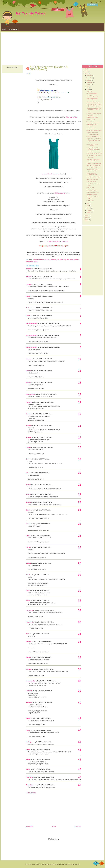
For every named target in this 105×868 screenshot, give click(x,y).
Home (4, 29)
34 (80, 634)
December (89, 76)
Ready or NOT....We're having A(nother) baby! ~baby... (93, 149)
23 (80, 502)
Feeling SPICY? (91, 128)
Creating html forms (92, 94)
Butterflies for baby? (92, 195)
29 (80, 575)
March (88, 208)
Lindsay (28, 742)
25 (80, 524)
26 (80, 536)
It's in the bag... (91, 188)
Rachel (28, 296)
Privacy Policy (14, 29)
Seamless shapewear (92, 117)
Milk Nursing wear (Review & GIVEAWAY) (49, 68)
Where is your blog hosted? (94, 163)
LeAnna (28, 284)
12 (80, 383)
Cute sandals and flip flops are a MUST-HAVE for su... (94, 110)
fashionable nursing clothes (42, 259)
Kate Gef (29, 269)
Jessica (28, 426)
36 (80, 657)
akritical (28, 485)
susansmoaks (30, 681)
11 (80, 371)
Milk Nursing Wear (72, 117)
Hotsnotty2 (29, 610)
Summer (29, 642)
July (88, 87)
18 (80, 447)
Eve (27, 459)
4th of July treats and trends (94, 153)
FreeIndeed (30, 777)
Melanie (28, 359)
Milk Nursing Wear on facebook (58, 242)
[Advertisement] (52, 49)
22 (80, 494)
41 (80, 718)
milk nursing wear (55, 259)
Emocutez (77, 864)
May (88, 203)
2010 (86, 215)
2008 (86, 220)
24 (80, 510)
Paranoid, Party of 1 (92, 190)
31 (80, 600)
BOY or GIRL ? (90, 120)
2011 (86, 73)
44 (80, 750)
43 (80, 742)
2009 (86, 218)
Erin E (28, 575)
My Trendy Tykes (31, 13)
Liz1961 (28, 547)
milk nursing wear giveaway (67, 259)
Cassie (28, 510)
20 (80, 473)
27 (80, 547)
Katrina (28, 414)
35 (80, 642)
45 (80, 760)
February (89, 210)
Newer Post (29, 827)
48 (80, 785)
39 (80, 691)
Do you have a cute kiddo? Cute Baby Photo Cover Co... (94, 140)
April (27, 634)
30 (80, 591)
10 (80, 359)
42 (80, 730)
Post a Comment (31, 793)
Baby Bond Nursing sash (93, 102)
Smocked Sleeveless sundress (50, 174)
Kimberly (29, 402)
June (88, 89)
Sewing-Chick (30, 394)
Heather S (29, 691)
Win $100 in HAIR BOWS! (93, 177)
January (89, 213)
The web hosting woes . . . (94, 122)
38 (80, 681)
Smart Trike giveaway (92, 96)
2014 (86, 69)
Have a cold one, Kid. (92, 179)
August (88, 85)
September (89, 82)
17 (80, 437)
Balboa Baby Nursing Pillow (94, 130)
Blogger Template (61, 864)
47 (80, 777)
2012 (86, 71)
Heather (28, 447)
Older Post (78, 827)
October (89, 80)
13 (80, 394)
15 (80, 414)
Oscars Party (90, 201)
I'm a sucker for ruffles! (93, 192)
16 (80, 426)
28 (80, 563)
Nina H (28, 750)
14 (80, 402)
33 (80, 622)
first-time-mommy (32, 324)
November (89, 78)
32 (80, 610)
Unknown (29, 669)
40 (80, 703)
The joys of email (91, 182)
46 (80, 769)
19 (80, 459)
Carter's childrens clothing (93, 136)
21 (80, 485)
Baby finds (89, 91)
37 (80, 669)
